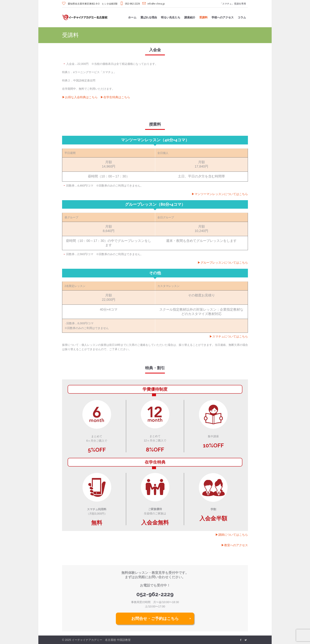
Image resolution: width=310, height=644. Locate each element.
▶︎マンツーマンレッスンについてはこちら (220, 194)
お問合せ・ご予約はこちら (155, 618)
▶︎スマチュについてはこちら (229, 336)
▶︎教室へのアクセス (235, 545)
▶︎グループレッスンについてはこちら (223, 262)
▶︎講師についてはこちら (232, 535)
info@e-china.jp (156, 4)
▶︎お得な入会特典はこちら (80, 97)
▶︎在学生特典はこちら (115, 97)
